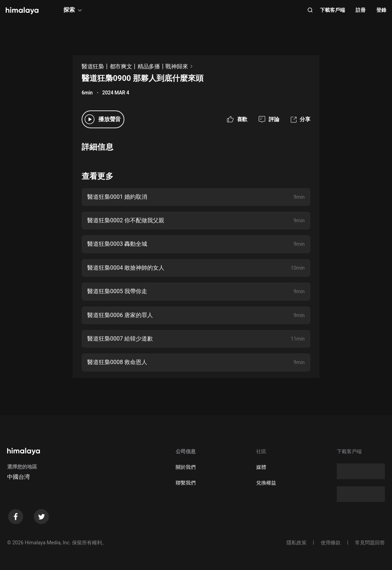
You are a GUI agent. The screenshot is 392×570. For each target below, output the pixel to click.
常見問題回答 (370, 543)
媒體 (261, 467)
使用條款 (331, 543)
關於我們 (186, 467)
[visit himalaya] (22, 11)
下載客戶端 (332, 10)
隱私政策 (296, 543)
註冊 (361, 10)
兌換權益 (266, 483)
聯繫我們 (186, 483)
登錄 (381, 10)
